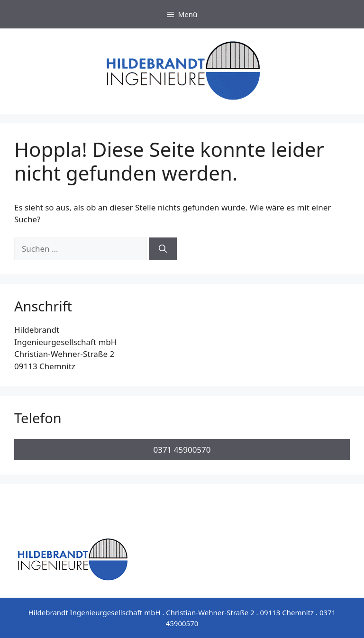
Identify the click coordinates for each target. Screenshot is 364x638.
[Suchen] (163, 249)
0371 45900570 (182, 450)
